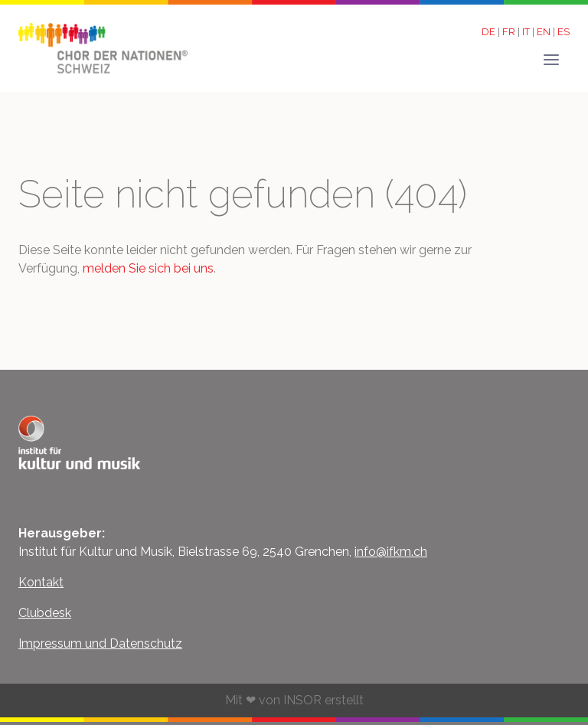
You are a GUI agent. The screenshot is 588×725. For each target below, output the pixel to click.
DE (490, 32)
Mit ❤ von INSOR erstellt (294, 700)
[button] (551, 55)
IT (527, 32)
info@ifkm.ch (391, 552)
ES (563, 32)
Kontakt (41, 582)
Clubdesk (45, 613)
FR (510, 32)
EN (545, 32)
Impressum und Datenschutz (100, 643)
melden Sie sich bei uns (148, 268)
